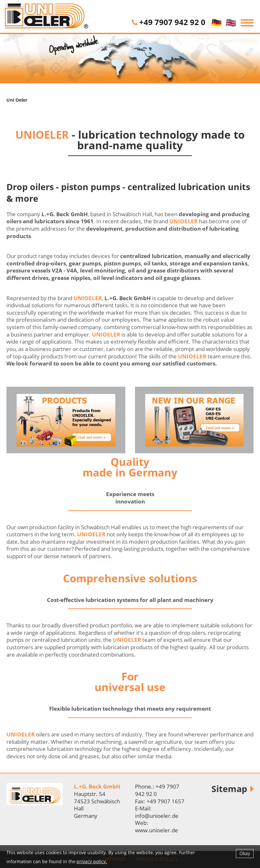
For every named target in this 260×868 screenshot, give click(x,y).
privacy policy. (92, 861)
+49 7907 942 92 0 (172, 22)
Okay (245, 853)
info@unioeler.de (157, 816)
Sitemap (229, 789)
